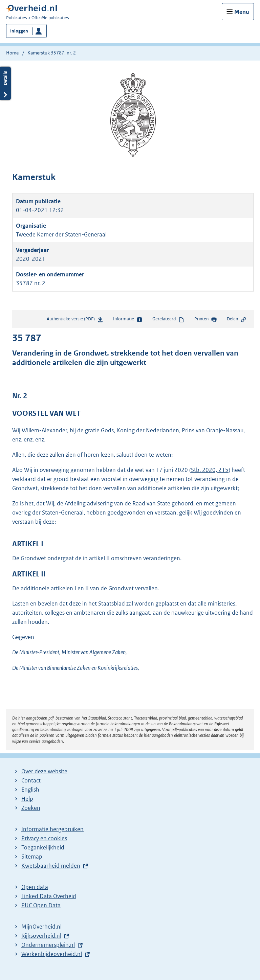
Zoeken (31, 808)
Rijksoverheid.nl (41, 936)
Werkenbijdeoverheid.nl (52, 954)
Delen (237, 319)
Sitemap (32, 857)
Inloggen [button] (19, 31)
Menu (242, 12)
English (30, 790)
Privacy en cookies (44, 838)
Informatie (128, 319)
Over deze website (44, 771)
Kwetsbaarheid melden (51, 866)
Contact (31, 780)
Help (27, 799)
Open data (35, 887)
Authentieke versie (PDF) (75, 320)
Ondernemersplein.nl (48, 945)
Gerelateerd (168, 319)
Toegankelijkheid (43, 847)
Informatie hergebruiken (52, 829)
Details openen (5, 83)
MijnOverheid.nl (41, 927)
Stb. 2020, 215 (210, 470)
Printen (206, 319)
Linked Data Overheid (49, 896)
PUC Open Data (41, 905)
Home (12, 53)
